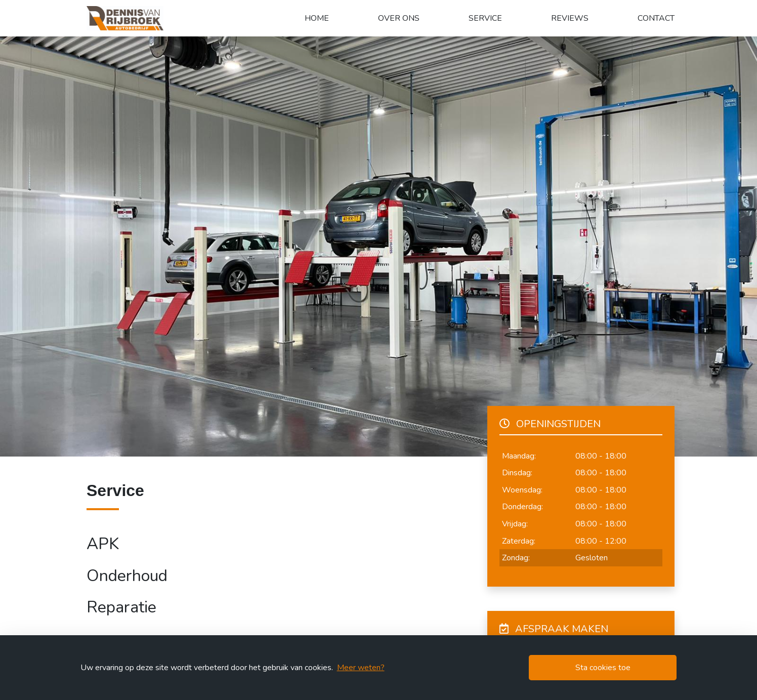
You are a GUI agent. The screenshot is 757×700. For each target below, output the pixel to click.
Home (317, 18)
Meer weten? (361, 668)
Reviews (570, 18)
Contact (656, 18)
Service (485, 18)
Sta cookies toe (603, 668)
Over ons (399, 18)
